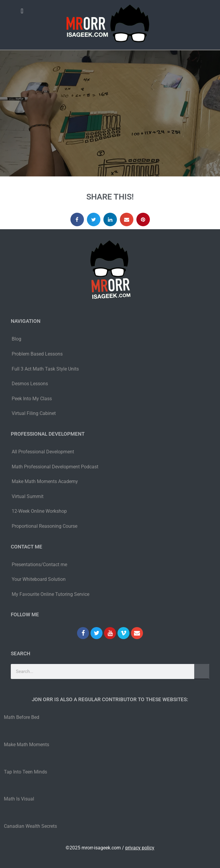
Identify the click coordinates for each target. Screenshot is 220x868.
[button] (22, 11)
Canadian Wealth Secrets (30, 826)
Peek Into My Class (32, 399)
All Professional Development (43, 452)
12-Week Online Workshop (39, 511)
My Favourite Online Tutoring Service (51, 594)
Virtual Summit (28, 496)
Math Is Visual (19, 799)
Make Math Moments (27, 745)
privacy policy (140, 848)
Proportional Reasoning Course (45, 526)
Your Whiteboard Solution (39, 579)
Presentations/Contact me (39, 565)
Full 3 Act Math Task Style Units (45, 369)
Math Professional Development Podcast (55, 467)
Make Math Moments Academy (45, 481)
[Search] (202, 671)
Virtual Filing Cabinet (34, 413)
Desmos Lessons (30, 384)
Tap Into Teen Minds (25, 772)
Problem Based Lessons (37, 354)
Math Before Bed (22, 717)
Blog (16, 339)
